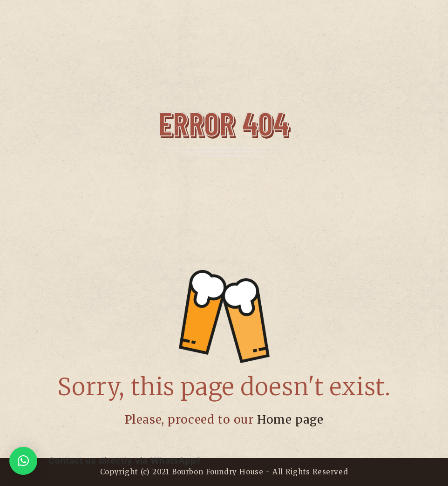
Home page (290, 420)
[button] (23, 461)
